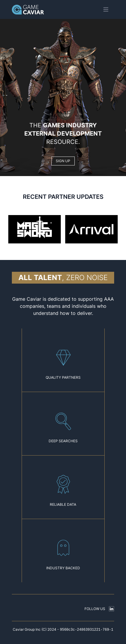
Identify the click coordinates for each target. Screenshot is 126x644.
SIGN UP (63, 161)
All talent (40, 278)
